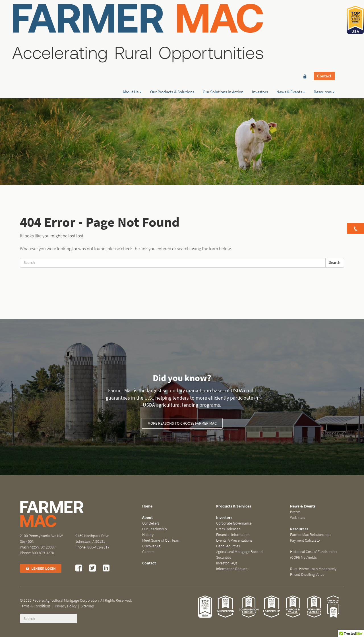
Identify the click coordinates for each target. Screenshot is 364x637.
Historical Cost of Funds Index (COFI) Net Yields (314, 555)
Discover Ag (151, 546)
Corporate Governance (234, 523)
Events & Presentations (234, 540)
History (148, 535)
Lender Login (41, 569)
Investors (260, 25)
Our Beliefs (151, 523)
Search (335, 263)
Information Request (232, 569)
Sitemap (87, 606)
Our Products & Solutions (172, 25)
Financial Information (233, 535)
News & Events (291, 25)
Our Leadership (155, 529)
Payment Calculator (305, 540)
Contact (324, 15)
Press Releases (228, 529)
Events (295, 512)
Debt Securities (228, 546)
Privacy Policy (66, 606)
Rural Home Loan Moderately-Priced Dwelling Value (314, 572)
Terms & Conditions (35, 606)
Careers (148, 552)
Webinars (298, 518)
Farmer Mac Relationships (311, 535)
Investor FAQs (227, 563)
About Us (132, 25)
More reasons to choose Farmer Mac (182, 423)
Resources (324, 25)
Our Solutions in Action (223, 25)
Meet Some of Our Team (161, 540)
